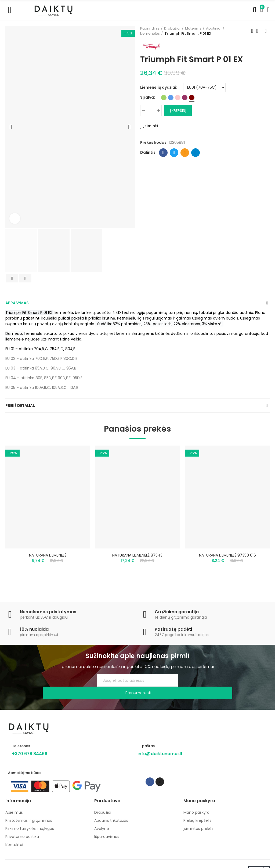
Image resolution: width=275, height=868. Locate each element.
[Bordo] (192, 98)
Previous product (252, 31)
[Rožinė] (178, 98)
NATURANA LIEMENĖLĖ (48, 555)
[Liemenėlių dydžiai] (204, 87)
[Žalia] (164, 98)
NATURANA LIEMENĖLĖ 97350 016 (227, 555)
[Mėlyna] (171, 98)
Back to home (259, 31)
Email (185, 153)
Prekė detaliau (20, 406)
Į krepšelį (178, 111)
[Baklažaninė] (185, 98)
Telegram (196, 153)
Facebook (163, 153)
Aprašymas (17, 303)
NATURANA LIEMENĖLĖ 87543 (137, 555)
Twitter (174, 153)
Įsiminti (151, 126)
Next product (266, 31)
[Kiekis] (151, 111)
